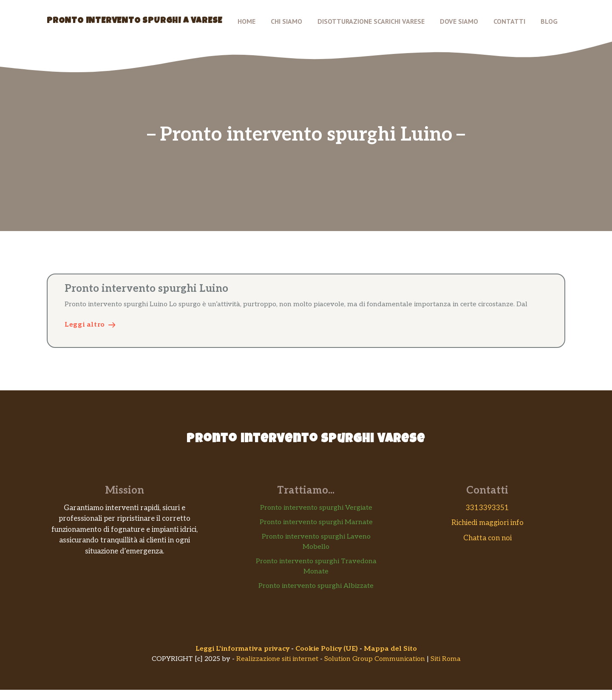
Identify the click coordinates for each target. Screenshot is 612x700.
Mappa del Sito (390, 649)
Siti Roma (446, 659)
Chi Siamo (286, 21)
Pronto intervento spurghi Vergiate (316, 508)
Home (246, 21)
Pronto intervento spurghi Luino (146, 289)
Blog (549, 21)
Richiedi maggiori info (487, 523)
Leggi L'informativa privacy (242, 649)
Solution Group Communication (375, 659)
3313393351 (487, 508)
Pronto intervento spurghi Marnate (316, 522)
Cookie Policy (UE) (327, 649)
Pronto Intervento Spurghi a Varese (135, 21)
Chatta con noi (487, 538)
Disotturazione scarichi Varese (371, 21)
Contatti (509, 21)
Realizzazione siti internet (277, 659)
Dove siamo (459, 21)
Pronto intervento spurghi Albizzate (316, 586)
